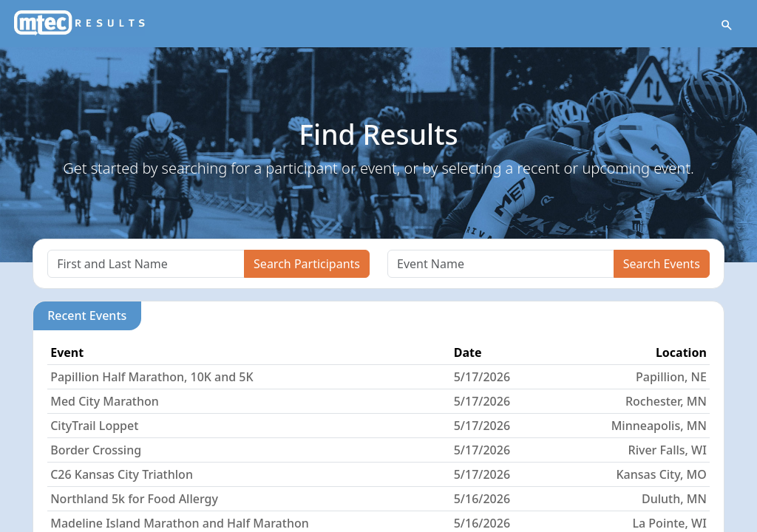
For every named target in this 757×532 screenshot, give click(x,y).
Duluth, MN (674, 499)
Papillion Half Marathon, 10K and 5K (152, 377)
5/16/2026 (482, 499)
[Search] (146, 264)
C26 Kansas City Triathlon (122, 474)
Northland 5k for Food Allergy (134, 499)
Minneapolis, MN (659, 426)
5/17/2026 (482, 377)
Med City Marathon (105, 401)
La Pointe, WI (670, 523)
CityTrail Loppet (94, 426)
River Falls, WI (668, 450)
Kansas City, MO (661, 474)
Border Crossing (96, 450)
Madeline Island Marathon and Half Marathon (180, 523)
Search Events (662, 264)
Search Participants (307, 264)
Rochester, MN (666, 401)
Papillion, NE (671, 377)
